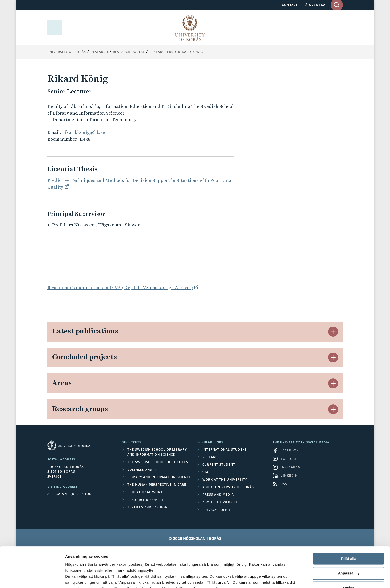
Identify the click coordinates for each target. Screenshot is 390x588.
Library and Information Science (159, 477)
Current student (219, 465)
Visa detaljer (76, 578)
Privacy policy (217, 510)
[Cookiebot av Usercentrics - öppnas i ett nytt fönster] (32, 578)
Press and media (218, 495)
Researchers (161, 52)
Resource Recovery (146, 500)
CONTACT (290, 5)
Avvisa (348, 552)
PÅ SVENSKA (315, 5)
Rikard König (191, 52)
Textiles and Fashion (147, 508)
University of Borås (67, 52)
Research (99, 52)
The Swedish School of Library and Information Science (157, 452)
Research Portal (129, 52)
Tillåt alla (348, 523)
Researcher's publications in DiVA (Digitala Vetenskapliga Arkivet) (120, 287)
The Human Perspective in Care (157, 485)
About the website (220, 503)
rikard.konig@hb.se (84, 132)
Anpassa (349, 538)
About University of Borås (228, 487)
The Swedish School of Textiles (158, 462)
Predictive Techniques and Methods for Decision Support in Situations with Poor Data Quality (139, 184)
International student (225, 450)
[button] (333, 332)
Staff (208, 472)
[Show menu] (55, 27)
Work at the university (225, 480)
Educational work (145, 492)
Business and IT (142, 470)
